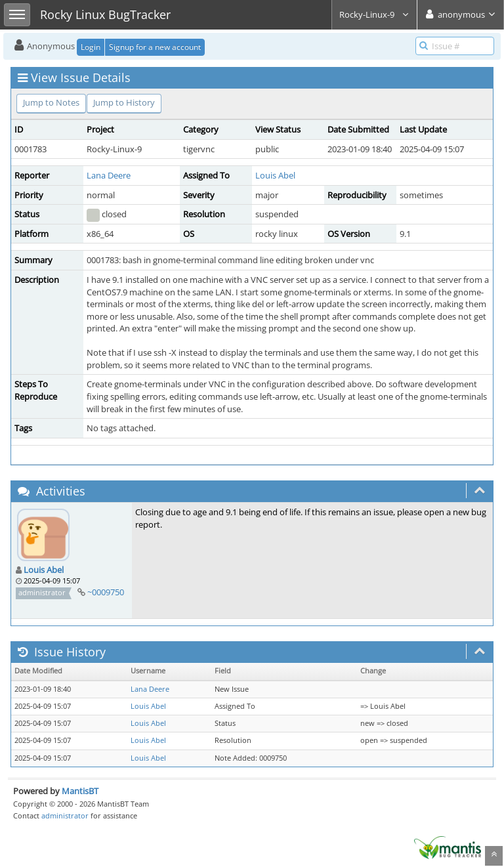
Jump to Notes (51, 102)
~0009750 (106, 592)
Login (91, 47)
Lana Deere (109, 175)
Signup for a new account (155, 47)
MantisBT (80, 791)
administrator (65, 815)
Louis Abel (275, 175)
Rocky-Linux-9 (374, 14)
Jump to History (124, 102)
